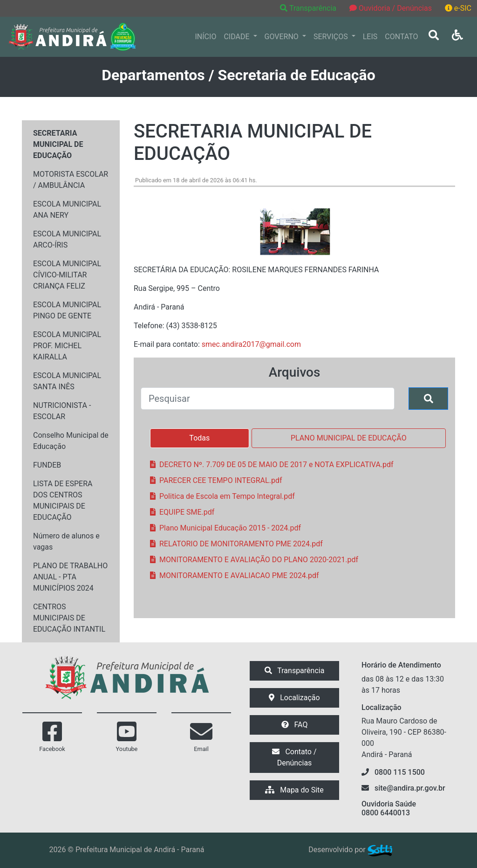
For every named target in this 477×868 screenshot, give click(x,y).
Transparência (309, 8)
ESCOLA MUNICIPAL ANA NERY (67, 210)
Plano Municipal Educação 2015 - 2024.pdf (225, 528)
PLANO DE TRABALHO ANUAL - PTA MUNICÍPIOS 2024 (70, 577)
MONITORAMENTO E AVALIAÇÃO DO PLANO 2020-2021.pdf (254, 560)
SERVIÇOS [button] (332, 37)
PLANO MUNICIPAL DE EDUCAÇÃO (349, 438)
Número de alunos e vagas (66, 541)
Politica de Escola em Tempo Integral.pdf (222, 496)
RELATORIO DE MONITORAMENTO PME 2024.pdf (236, 544)
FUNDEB (47, 465)
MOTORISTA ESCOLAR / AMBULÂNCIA (71, 180)
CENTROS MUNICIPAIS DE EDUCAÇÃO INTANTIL (69, 618)
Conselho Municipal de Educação (71, 441)
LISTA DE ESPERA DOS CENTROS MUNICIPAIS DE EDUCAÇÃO (63, 500)
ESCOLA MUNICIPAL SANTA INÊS (67, 381)
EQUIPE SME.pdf (182, 512)
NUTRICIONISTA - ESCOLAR (62, 411)
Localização (294, 698)
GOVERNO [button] (283, 37)
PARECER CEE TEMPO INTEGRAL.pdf (216, 480)
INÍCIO (206, 37)
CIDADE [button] (237, 37)
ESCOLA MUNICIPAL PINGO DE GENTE (67, 310)
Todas (199, 438)
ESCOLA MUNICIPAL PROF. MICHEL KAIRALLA (67, 346)
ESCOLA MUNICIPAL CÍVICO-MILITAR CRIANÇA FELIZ (67, 275)
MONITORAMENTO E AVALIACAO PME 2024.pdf (235, 575)
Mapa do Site (294, 790)
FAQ (295, 725)
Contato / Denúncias (294, 757)
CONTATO (401, 37)
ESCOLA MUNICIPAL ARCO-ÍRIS (67, 239)
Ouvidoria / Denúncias (391, 8)
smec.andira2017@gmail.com (251, 344)
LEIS (370, 37)
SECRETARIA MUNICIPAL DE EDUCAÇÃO (58, 144)
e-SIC (458, 8)
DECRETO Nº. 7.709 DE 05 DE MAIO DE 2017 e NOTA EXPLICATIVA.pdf (272, 465)
